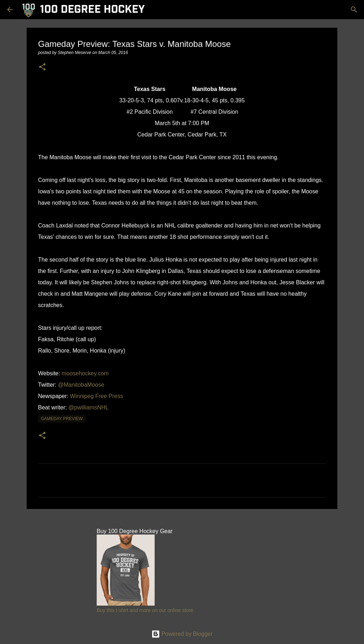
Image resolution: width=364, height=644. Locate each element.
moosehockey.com (85, 373)
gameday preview (62, 419)
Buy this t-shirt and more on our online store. (146, 610)
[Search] (354, 10)
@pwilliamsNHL (88, 407)
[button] (42, 67)
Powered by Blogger (182, 634)
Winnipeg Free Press (97, 396)
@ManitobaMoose (81, 385)
